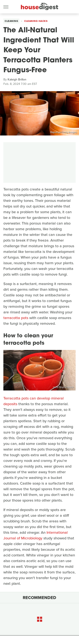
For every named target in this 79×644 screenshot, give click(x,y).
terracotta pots (16, 318)
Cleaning (11, 21)
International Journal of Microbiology (35, 535)
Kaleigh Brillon (17, 80)
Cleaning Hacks (36, 21)
